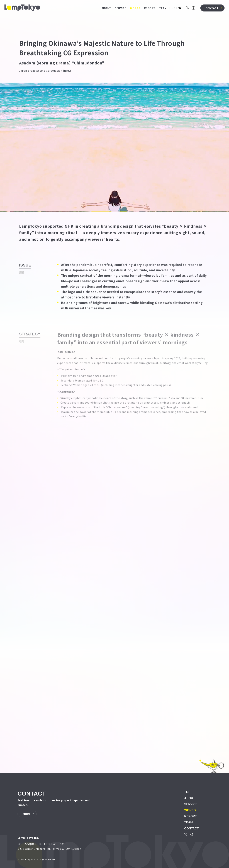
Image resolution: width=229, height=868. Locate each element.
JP (174, 8)
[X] (188, 8)
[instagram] (194, 8)
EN (179, 8)
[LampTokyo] (22, 8)
